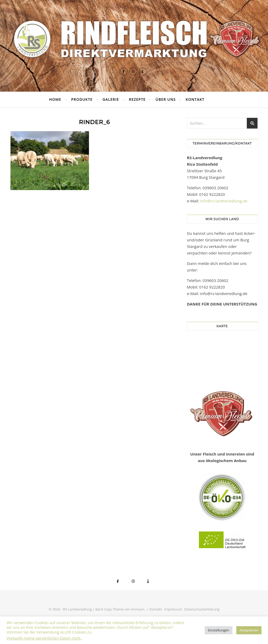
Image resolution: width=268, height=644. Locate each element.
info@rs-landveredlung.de (224, 201)
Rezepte (137, 99)
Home (55, 99)
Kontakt (195, 99)
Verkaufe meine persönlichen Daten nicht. (44, 638)
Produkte (82, 99)
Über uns (166, 99)
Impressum (173, 609)
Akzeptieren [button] (249, 630)
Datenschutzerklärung (202, 609)
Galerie (111, 99)
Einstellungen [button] (218, 630)
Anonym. (138, 609)
